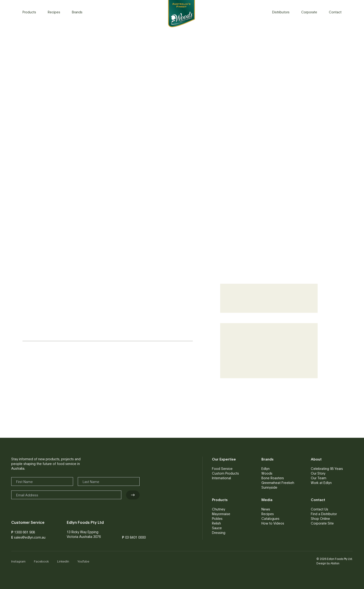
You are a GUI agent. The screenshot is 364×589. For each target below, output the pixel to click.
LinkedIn (63, 561)
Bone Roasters (273, 478)
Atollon (335, 563)
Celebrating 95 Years (327, 468)
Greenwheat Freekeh (278, 483)
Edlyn (266, 468)
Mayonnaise (221, 514)
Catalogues (270, 518)
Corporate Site (322, 523)
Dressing (219, 532)
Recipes (54, 12)
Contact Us (319, 509)
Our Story (318, 473)
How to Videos (273, 523)
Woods (267, 473)
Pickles (217, 518)
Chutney (219, 509)
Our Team (319, 478)
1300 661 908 (25, 532)
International (221, 478)
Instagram (18, 561)
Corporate (309, 12)
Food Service (222, 468)
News (266, 509)
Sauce (217, 528)
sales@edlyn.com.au (30, 537)
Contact (335, 12)
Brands (77, 12)
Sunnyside (269, 487)
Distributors (281, 12)
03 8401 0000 (135, 537)
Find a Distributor (324, 514)
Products (29, 12)
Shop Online (320, 518)
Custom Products (225, 473)
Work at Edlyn (321, 483)
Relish (216, 523)
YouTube (83, 561)
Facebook (41, 561)
